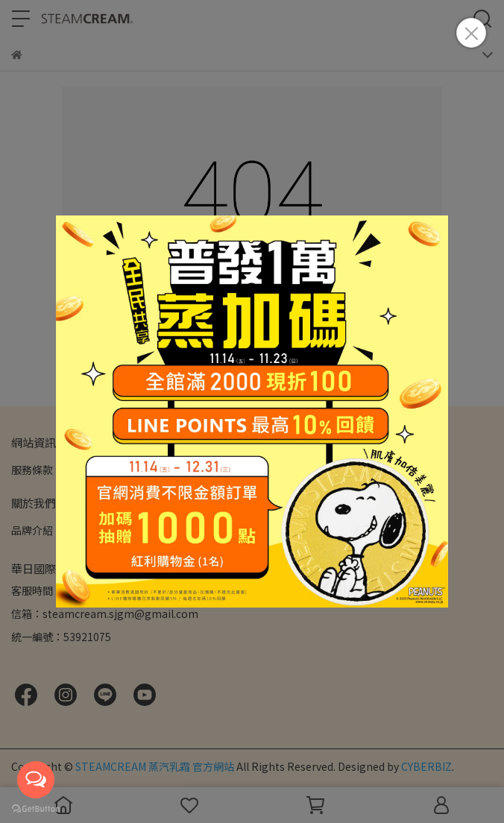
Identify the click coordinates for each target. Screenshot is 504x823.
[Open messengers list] (36, 780)
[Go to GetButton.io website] (36, 808)
